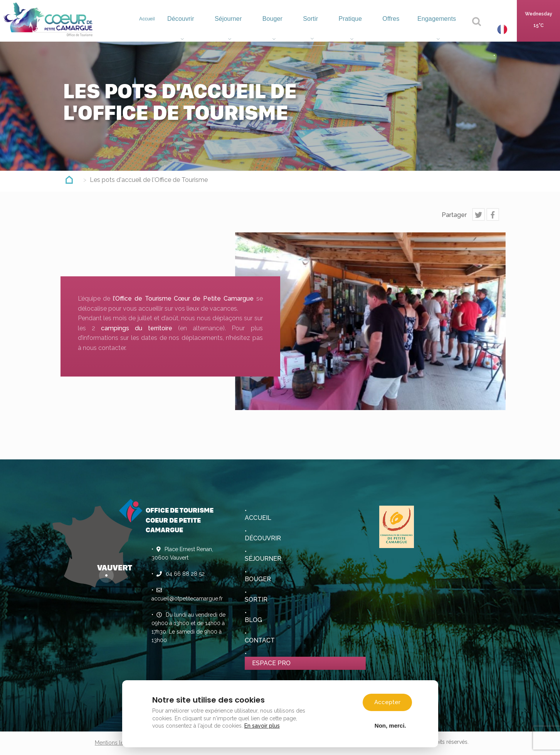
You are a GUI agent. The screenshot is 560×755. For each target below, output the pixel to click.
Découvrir (200, 29)
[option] (370, 321)
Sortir (321, 29)
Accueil (164, 27)
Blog (253, 620)
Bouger (286, 29)
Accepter (387, 702)
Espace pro (271, 663)
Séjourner (245, 29)
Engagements (439, 29)
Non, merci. (390, 725)
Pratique (358, 29)
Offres (395, 29)
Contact (260, 640)
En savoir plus (262, 726)
